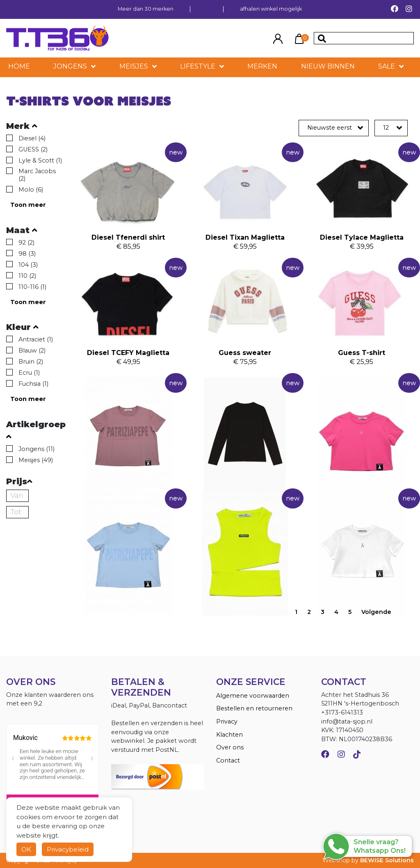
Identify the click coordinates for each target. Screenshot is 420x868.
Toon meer (28, 205)
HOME (19, 66)
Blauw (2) (32, 350)
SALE (387, 66)
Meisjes (134, 66)
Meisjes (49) (36, 460)
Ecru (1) (29, 373)
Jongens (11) (37, 449)
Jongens (70, 66)
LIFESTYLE (198, 66)
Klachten (229, 735)
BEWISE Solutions (387, 860)
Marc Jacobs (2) (37, 175)
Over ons (230, 747)
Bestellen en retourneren (254, 708)
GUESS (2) (33, 149)
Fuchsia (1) (33, 384)
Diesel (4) (32, 138)
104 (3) (28, 265)
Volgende (376, 612)
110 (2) (27, 276)
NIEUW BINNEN (328, 66)
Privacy (227, 721)
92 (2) (26, 243)
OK (26, 849)
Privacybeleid (68, 849)
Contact (228, 760)
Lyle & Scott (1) (40, 160)
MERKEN (262, 66)
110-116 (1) (32, 287)
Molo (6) (31, 190)
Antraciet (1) (36, 339)
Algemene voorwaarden (253, 696)
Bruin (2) (31, 362)
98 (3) (27, 254)
